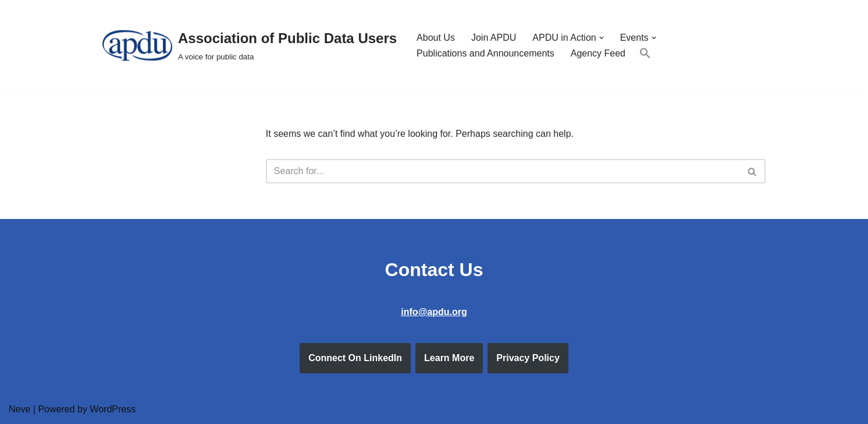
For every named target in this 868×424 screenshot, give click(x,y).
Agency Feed (598, 53)
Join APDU (494, 38)
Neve (19, 409)
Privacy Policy (528, 358)
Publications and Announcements (485, 53)
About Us (436, 38)
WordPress (113, 409)
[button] (602, 38)
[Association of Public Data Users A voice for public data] (250, 45)
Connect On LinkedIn (355, 358)
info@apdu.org (434, 312)
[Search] (503, 171)
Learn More (449, 358)
